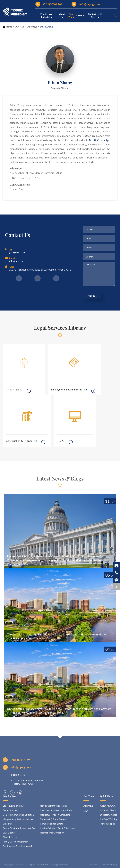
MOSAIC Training (109, 821)
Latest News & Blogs (60, 480)
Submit (92, 296)
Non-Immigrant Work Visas (53, 807)
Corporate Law (10, 812)
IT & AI (60, 441)
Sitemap (94, 866)
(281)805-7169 (49, 4)
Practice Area (10, 797)
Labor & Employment (13, 807)
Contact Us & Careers (95, 16)
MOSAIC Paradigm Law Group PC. (33, 866)
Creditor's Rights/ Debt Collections (57, 830)
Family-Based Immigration (16, 843)
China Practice (14, 389)
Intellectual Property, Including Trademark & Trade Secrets (55, 818)
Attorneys (32, 27)
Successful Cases (108, 816)
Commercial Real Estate (52, 825)
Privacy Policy (110, 866)
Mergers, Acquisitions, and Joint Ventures (19, 823)
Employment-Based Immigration (69, 389)
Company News (108, 812)
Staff (86, 812)
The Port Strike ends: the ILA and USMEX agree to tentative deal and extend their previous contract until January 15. (57, 636)
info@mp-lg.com (86, 4)
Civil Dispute (9, 834)
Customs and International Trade (56, 812)
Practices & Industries (46, 16)
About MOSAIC (108, 807)
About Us (62, 16)
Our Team (71, 16)
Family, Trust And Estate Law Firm (19, 830)
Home (9, 27)
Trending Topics (108, 825)
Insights (80, 15)
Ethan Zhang (46, 27)
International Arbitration (52, 834)
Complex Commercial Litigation (18, 816)
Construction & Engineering (21, 441)
